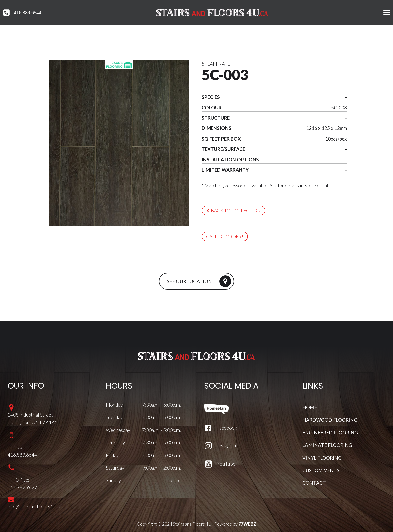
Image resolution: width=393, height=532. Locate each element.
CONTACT (314, 483)
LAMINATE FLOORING (327, 445)
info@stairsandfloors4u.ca (34, 507)
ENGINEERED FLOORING (330, 432)
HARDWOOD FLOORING (330, 420)
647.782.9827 (22, 487)
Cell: (22, 447)
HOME (310, 407)
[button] (233, 211)
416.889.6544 (28, 13)
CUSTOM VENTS (321, 470)
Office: (22, 480)
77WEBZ (247, 524)
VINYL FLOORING (322, 457)
